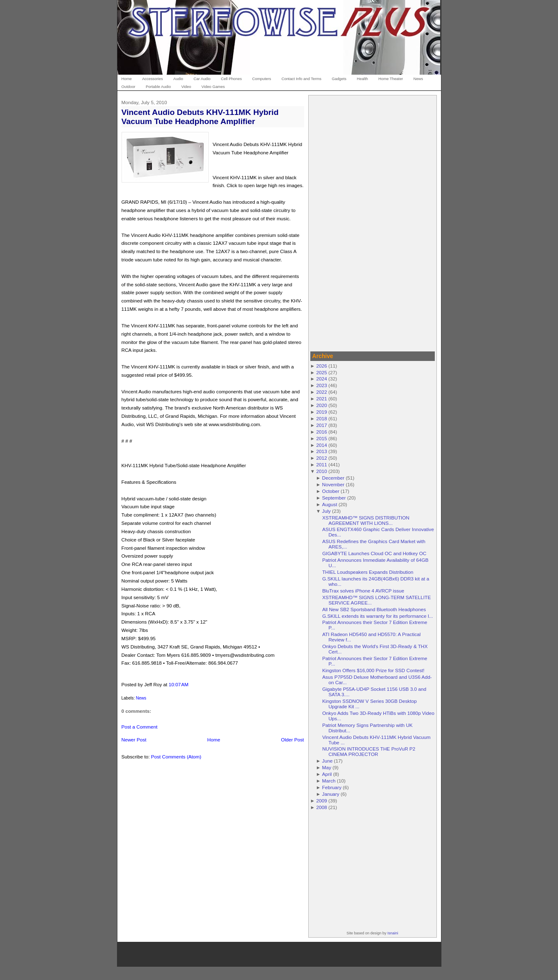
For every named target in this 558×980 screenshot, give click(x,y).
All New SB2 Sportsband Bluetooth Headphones (374, 609)
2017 (322, 425)
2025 (322, 372)
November (333, 484)
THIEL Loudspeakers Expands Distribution (368, 572)
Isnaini (393, 933)
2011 (322, 464)
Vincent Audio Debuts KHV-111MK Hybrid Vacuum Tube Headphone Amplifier (200, 117)
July (326, 511)
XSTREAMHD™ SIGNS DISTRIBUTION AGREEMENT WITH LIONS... (366, 520)
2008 (322, 807)
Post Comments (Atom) (176, 757)
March (329, 781)
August (329, 504)
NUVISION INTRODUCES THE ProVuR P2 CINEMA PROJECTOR (369, 751)
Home (214, 740)
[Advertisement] (373, 222)
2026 (322, 366)
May (327, 767)
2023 (322, 385)
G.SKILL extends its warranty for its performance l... (378, 616)
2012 (322, 458)
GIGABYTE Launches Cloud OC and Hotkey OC (374, 553)
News (141, 698)
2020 (322, 405)
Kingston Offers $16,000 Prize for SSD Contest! (373, 670)
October (331, 491)
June (327, 761)
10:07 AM (178, 684)
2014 (322, 445)
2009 (322, 801)
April (327, 774)
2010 (322, 471)
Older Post (292, 740)
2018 (322, 418)
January (331, 794)
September (334, 498)
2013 (322, 451)
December (333, 478)
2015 (322, 438)
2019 (322, 412)
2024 (322, 379)
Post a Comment (140, 727)
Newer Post (134, 740)
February (332, 787)
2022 (322, 392)
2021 (322, 399)
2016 (322, 432)
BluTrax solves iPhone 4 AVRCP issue (363, 591)
